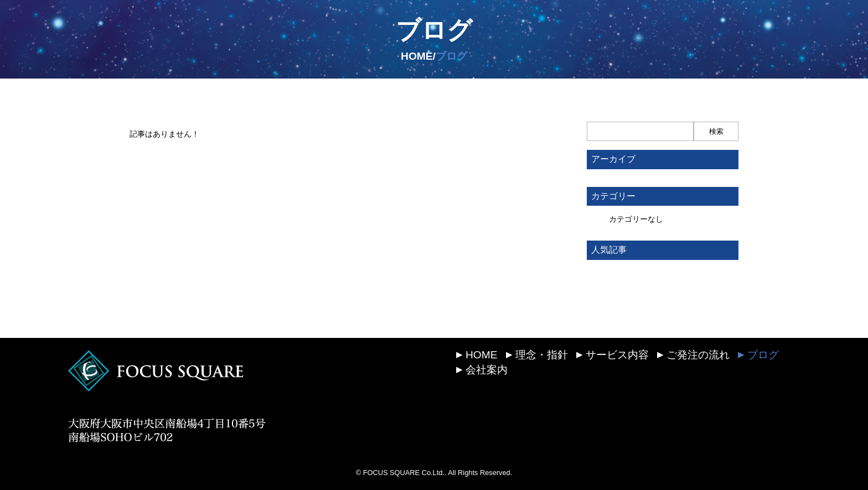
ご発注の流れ (693, 355)
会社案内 (482, 370)
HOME (477, 355)
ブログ (434, 30)
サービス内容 (613, 355)
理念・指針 (537, 355)
